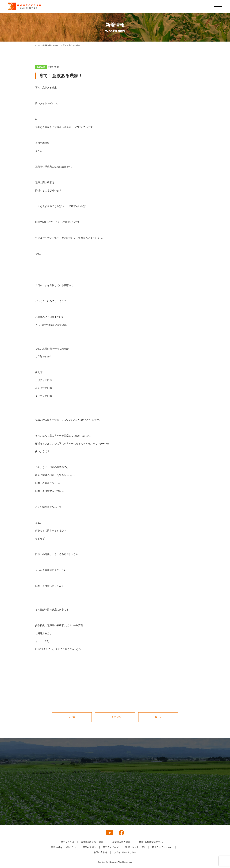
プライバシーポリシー (125, 852)
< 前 (72, 717)
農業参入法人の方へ (122, 842)
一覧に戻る (115, 717)
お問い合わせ (100, 852)
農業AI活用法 (89, 847)
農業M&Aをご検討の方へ (63, 847)
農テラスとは (67, 842)
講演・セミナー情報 (135, 847)
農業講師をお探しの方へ (93, 842)
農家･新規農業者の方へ (151, 842)
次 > (158, 717)
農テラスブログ (111, 847)
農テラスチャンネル (162, 847)
